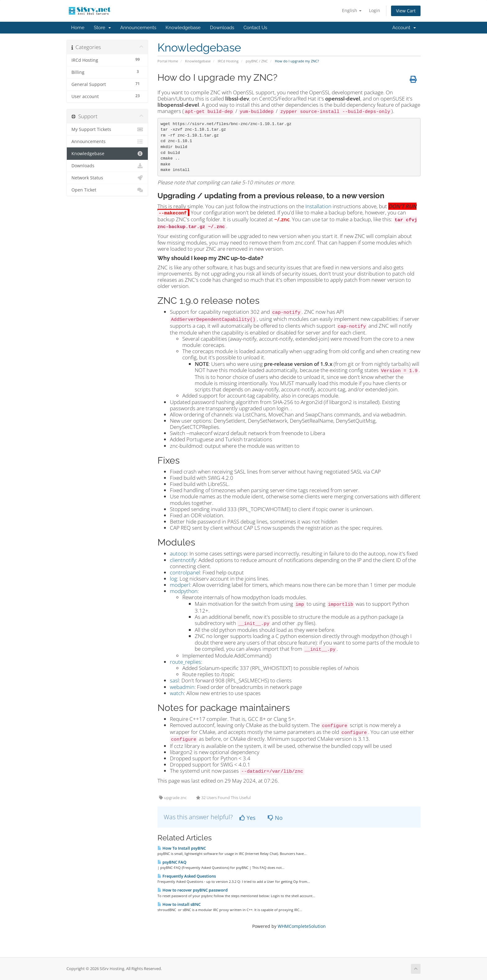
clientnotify (183, 560)
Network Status (107, 178)
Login (375, 10)
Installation (318, 206)
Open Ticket (107, 190)
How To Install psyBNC (182, 848)
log (173, 579)
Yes (248, 818)
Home (78, 28)
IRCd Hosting (228, 61)
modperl (180, 585)
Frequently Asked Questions (187, 876)
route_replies (185, 662)
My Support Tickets (107, 129)
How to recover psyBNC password (193, 890)
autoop (178, 553)
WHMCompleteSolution (302, 926)
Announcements (138, 28)
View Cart (406, 11)
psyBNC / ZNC (257, 61)
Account (404, 28)
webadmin (182, 687)
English (352, 10)
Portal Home (168, 61)
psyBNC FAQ (172, 862)
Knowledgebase (183, 28)
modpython (184, 591)
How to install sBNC (179, 904)
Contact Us (255, 28)
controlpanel (185, 572)
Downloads (222, 28)
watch (177, 693)
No (275, 818)
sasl (174, 680)
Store (102, 28)
